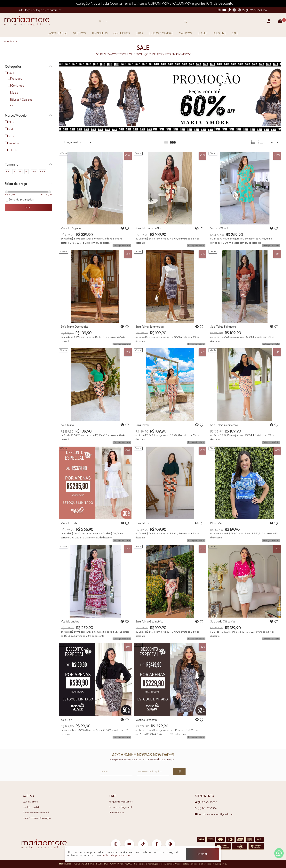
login (40, 10)
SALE (235, 34)
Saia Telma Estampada (150, 327)
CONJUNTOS (122, 34)
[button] (276, 94)
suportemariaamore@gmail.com (214, 814)
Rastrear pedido (32, 807)
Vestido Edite (69, 524)
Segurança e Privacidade (37, 813)
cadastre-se (54, 10)
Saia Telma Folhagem (223, 327)
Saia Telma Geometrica (75, 327)
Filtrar (28, 207)
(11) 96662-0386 (255, 10)
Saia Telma (67, 425)
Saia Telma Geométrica (149, 229)
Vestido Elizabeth (146, 720)
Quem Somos (30, 802)
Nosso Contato (117, 813)
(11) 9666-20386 (206, 802)
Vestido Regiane (71, 229)
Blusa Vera (217, 524)
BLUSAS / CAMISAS (161, 34)
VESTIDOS (79, 34)
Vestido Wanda (220, 229)
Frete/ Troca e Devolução (37, 818)
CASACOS (185, 34)
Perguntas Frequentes (121, 802)
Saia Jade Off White (223, 622)
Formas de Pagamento (121, 807)
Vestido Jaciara (70, 622)
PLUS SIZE (220, 34)
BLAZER (203, 34)
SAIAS (139, 34)
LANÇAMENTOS (58, 34)
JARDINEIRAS (100, 34)
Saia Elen (66, 720)
